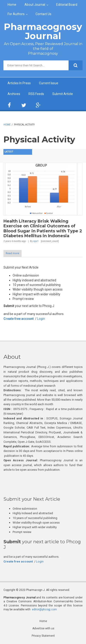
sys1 (36, 241)
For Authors (16, 14)
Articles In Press (19, 83)
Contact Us (43, 14)
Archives (14, 94)
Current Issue (49, 83)
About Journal (35, 5)
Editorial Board (67, 5)
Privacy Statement (43, 636)
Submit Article (63, 94)
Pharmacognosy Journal (43, 31)
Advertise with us (43, 628)
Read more (12, 253)
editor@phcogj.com (44, 609)
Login (41, 319)
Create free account (19, 319)
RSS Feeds (36, 94)
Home (12, 5)
